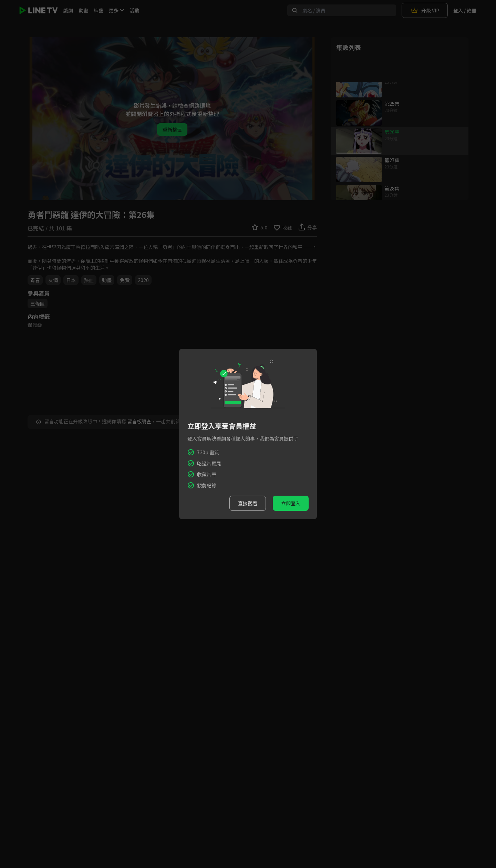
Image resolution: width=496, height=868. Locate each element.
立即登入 (291, 503)
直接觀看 (248, 503)
